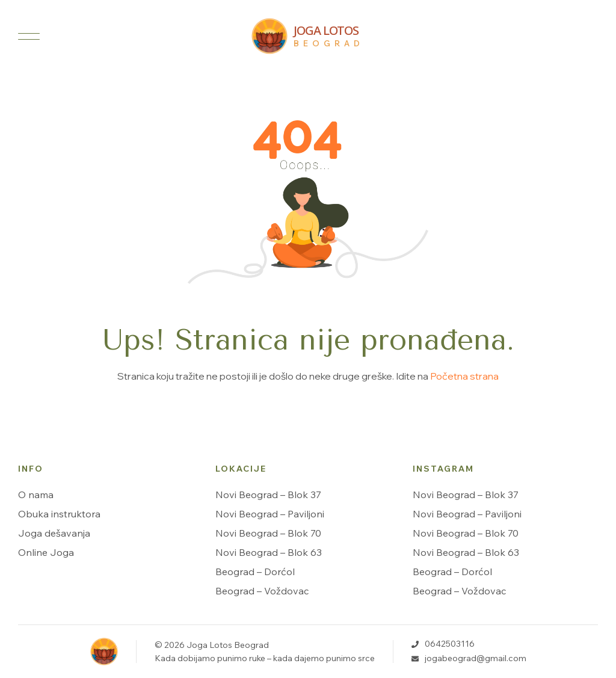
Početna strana (464, 376)
